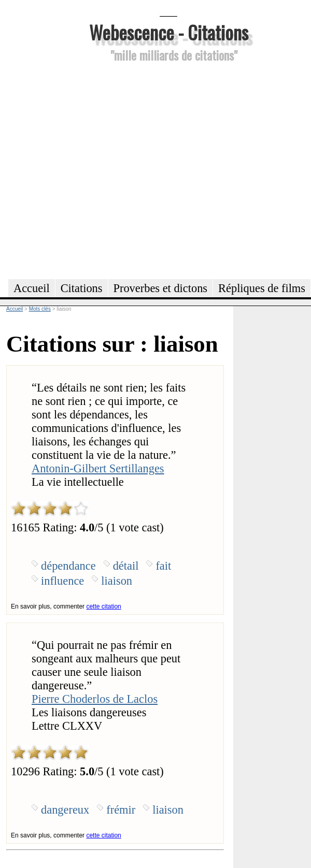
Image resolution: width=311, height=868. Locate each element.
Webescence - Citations (169, 32)
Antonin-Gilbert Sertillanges (98, 468)
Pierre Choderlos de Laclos (95, 699)
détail (126, 566)
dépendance (68, 566)
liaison (117, 581)
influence (62, 581)
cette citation (103, 606)
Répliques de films (262, 288)
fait (163, 566)
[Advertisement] (97, 169)
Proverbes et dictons (161, 288)
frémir (121, 810)
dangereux (65, 810)
